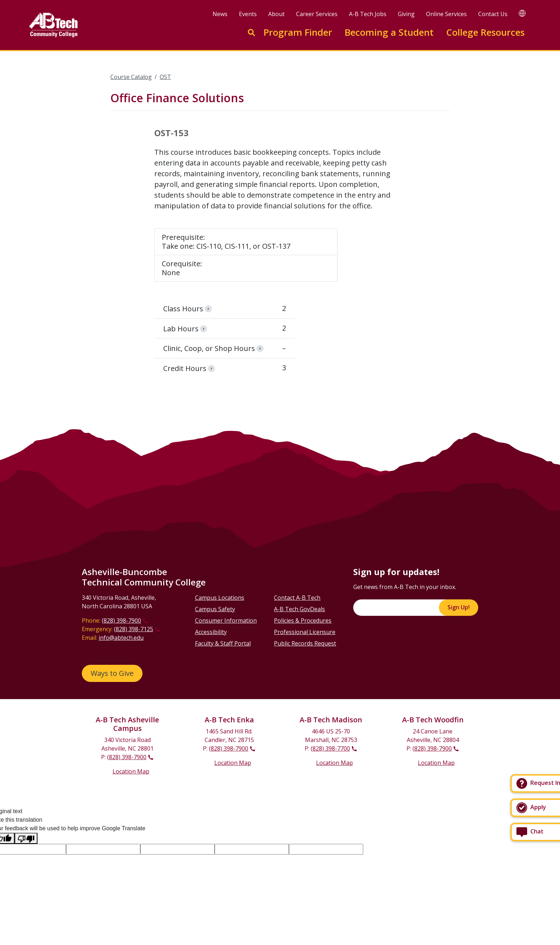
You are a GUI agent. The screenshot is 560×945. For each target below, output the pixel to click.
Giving (406, 14)
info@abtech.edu (121, 638)
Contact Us (493, 14)
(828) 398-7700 (330, 748)
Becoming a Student (389, 32)
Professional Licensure (305, 632)
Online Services (446, 14)
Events (248, 14)
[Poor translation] (26, 838)
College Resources (485, 32)
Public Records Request (305, 643)
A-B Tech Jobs (368, 14)
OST (165, 77)
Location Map (131, 771)
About (276, 14)
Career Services (317, 14)
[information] (208, 309)
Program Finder (298, 32)
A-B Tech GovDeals (299, 609)
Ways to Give (112, 673)
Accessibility (211, 632)
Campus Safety (215, 609)
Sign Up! (459, 607)
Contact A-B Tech (297, 598)
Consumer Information (226, 620)
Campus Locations (220, 598)
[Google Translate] (522, 13)
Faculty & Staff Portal (223, 643)
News (220, 14)
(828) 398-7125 (134, 629)
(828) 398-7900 (121, 620)
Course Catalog (131, 77)
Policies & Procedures (303, 620)
